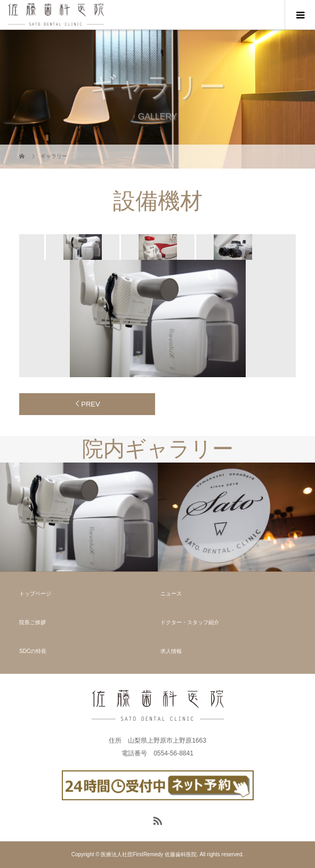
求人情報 (171, 651)
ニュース (171, 594)
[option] (82, 247)
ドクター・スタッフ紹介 (190, 622)
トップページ (35, 594)
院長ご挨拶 (33, 622)
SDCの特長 (33, 651)
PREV (90, 404)
